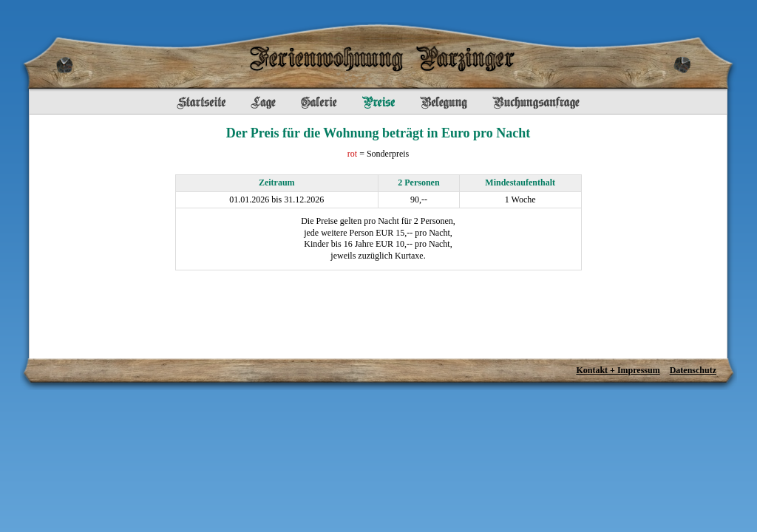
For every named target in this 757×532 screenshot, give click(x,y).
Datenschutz (693, 370)
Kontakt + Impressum (618, 370)
